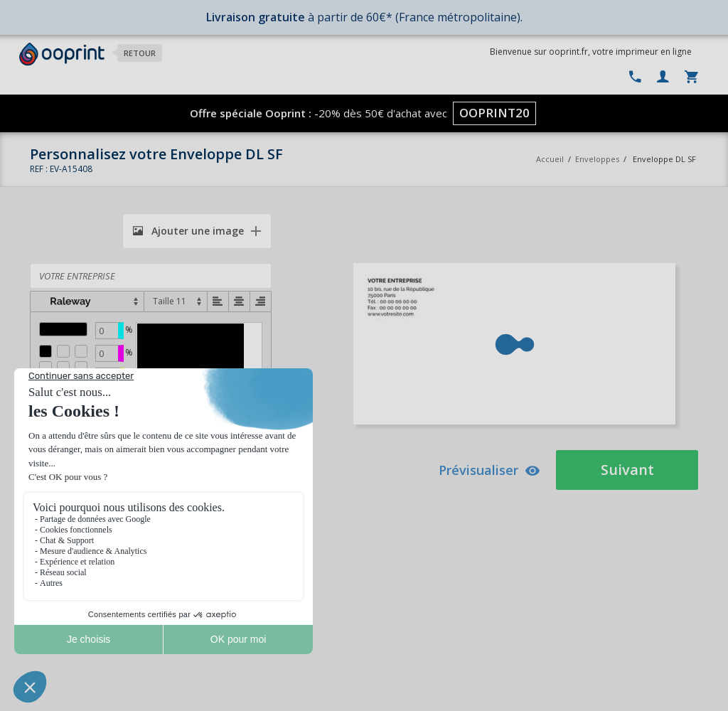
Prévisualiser (489, 470)
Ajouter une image (188, 231)
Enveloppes (597, 159)
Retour (140, 53)
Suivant (627, 470)
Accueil (550, 159)
